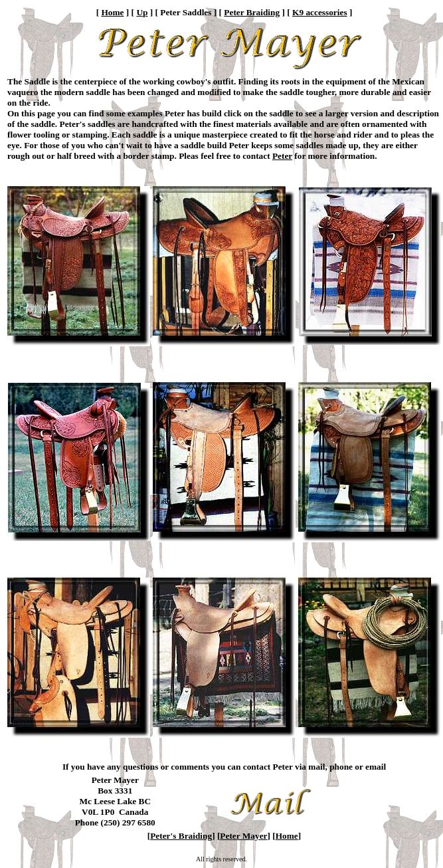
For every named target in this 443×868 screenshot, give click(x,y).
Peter (282, 156)
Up (142, 12)
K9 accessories (320, 12)
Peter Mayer (243, 836)
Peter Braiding (252, 12)
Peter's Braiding (181, 836)
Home (112, 12)
